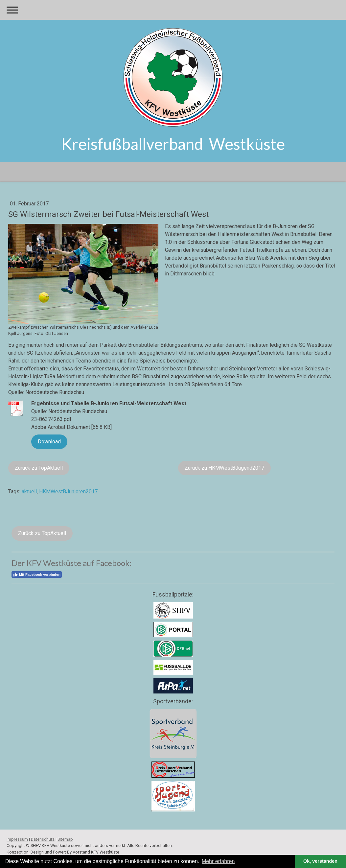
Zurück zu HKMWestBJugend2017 (224, 468)
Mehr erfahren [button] (218, 861)
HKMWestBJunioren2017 (68, 492)
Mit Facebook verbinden (37, 575)
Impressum (17, 839)
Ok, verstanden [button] (320, 861)
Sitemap (65, 839)
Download (49, 442)
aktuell (29, 492)
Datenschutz (43, 839)
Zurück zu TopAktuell (39, 468)
